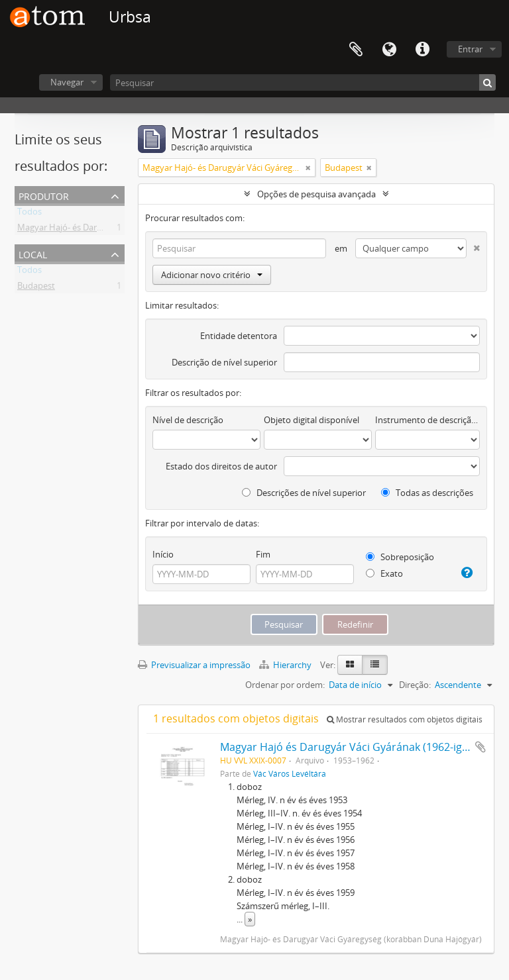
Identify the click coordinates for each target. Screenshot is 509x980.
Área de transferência (356, 50)
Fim (263, 554)
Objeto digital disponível (311, 420)
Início (163, 554)
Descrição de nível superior (224, 362)
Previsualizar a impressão (194, 665)
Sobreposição (400, 557)
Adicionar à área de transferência (481, 747)
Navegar (67, 82)
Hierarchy (286, 665)
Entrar (470, 49)
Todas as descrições (427, 493)
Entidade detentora (239, 336)
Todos (29, 214)
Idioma (389, 50)
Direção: (415, 685)
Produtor (44, 195)
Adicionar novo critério (212, 275)
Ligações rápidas (422, 50)
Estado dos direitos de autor (221, 466)
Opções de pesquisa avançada (316, 194)
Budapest (36, 288)
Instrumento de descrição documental (427, 420)
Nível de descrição (188, 420)
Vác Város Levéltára (290, 773)
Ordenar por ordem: (285, 685)
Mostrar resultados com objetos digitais (405, 719)
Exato (384, 573)
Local (33, 253)
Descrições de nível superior (304, 493)
